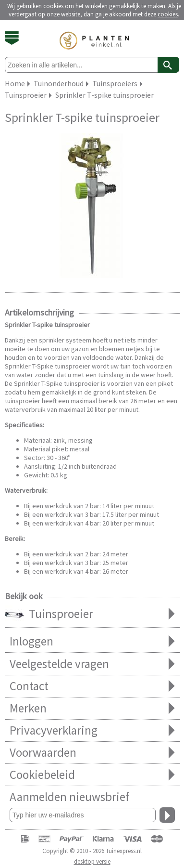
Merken (92, 708)
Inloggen (92, 641)
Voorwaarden (92, 753)
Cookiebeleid (92, 775)
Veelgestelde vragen (92, 664)
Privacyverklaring (92, 730)
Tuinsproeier (92, 615)
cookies (168, 14)
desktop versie (92, 861)
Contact (92, 686)
